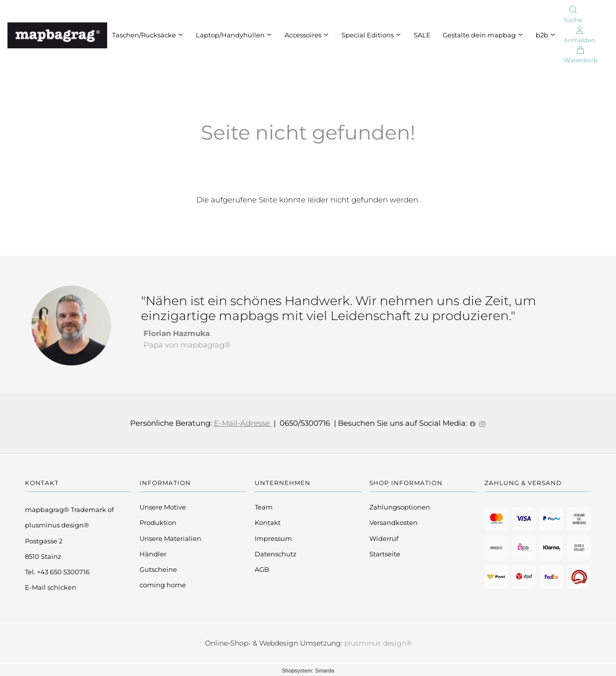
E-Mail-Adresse (243, 423)
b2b (546, 35)
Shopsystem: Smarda (308, 671)
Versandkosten (393, 522)
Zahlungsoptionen (400, 507)
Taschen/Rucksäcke (148, 35)
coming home (163, 585)
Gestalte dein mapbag (483, 35)
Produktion (158, 522)
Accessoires (307, 35)
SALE (422, 35)
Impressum (273, 538)
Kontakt (268, 522)
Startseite (385, 554)
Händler (153, 554)
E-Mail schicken (51, 587)
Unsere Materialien (170, 538)
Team (264, 507)
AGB (262, 569)
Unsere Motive (163, 507)
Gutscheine (158, 569)
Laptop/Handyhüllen (234, 35)
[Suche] (573, 15)
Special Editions (372, 35)
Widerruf (384, 538)
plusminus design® (378, 643)
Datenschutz (276, 554)
